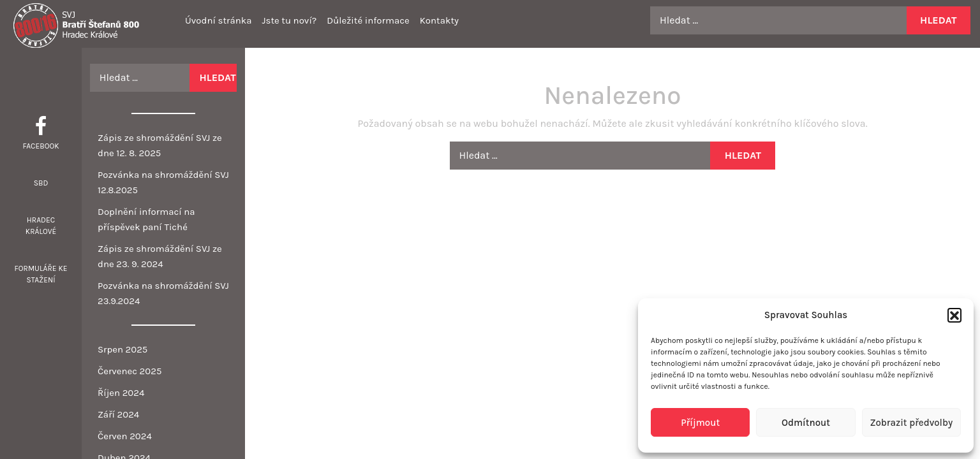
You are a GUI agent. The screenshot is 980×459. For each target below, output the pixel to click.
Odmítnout (806, 423)
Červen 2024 (125, 436)
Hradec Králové (41, 226)
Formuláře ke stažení (41, 274)
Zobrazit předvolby (911, 423)
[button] (954, 315)
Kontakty (439, 20)
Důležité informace (368, 20)
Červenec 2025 (130, 371)
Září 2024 (118, 414)
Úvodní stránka (218, 20)
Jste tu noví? (289, 20)
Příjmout (700, 423)
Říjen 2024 (121, 393)
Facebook (41, 146)
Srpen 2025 (122, 349)
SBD (41, 183)
